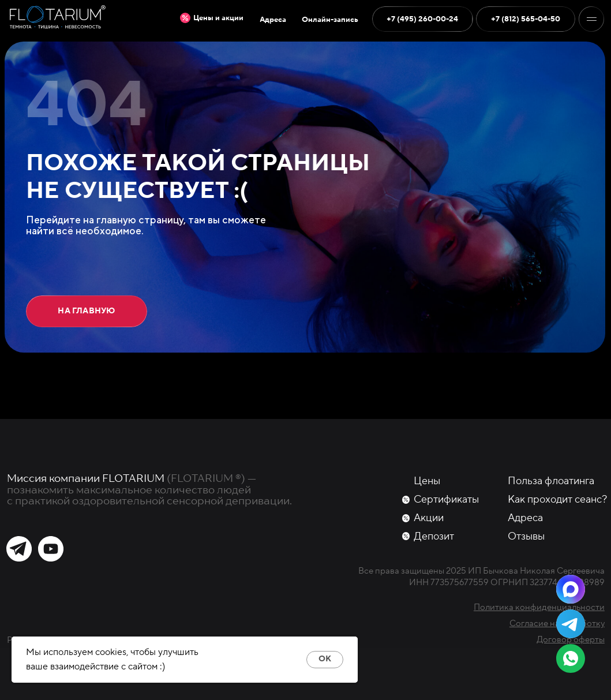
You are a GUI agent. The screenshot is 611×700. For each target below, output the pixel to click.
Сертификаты (446, 499)
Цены (427, 481)
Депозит (434, 536)
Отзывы (526, 536)
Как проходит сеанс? (557, 499)
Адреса (525, 518)
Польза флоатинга (551, 481)
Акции (429, 518)
